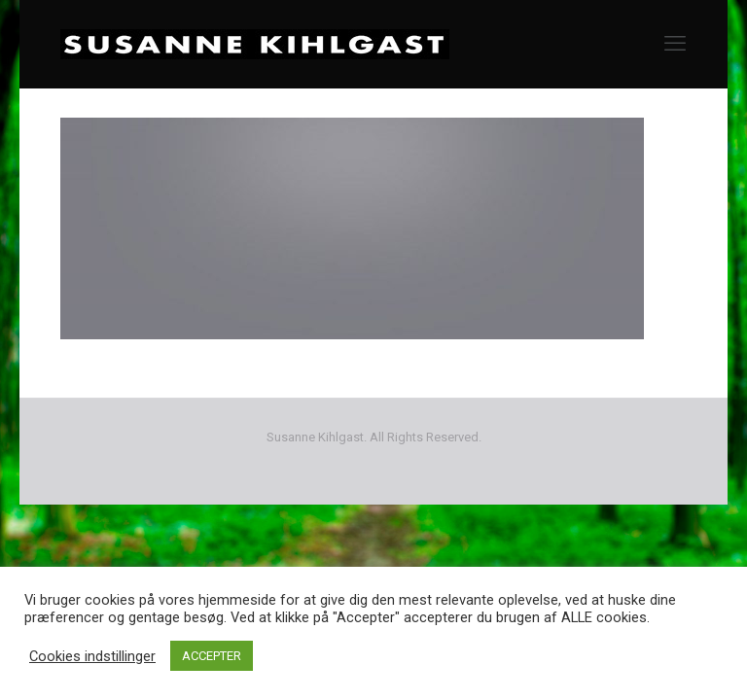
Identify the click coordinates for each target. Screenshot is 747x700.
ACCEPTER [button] (212, 656)
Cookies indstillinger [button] (92, 656)
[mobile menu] (675, 44)
